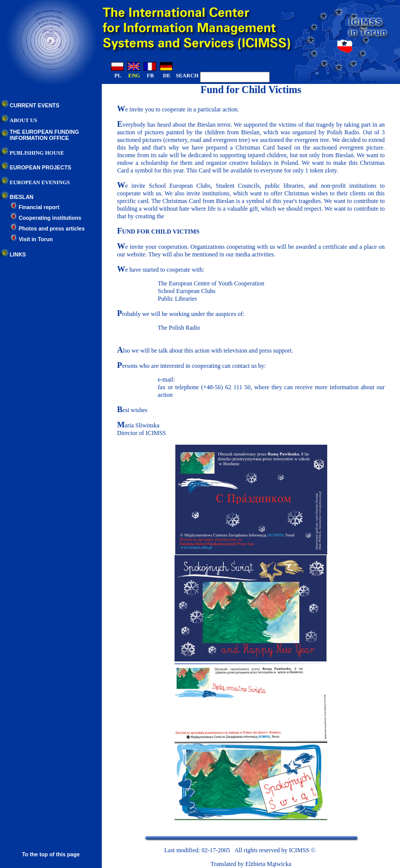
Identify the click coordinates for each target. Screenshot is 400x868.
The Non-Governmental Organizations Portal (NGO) (222, 335)
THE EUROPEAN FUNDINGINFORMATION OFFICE (44, 135)
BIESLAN (22, 197)
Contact (328, 850)
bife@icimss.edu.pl (200, 380)
